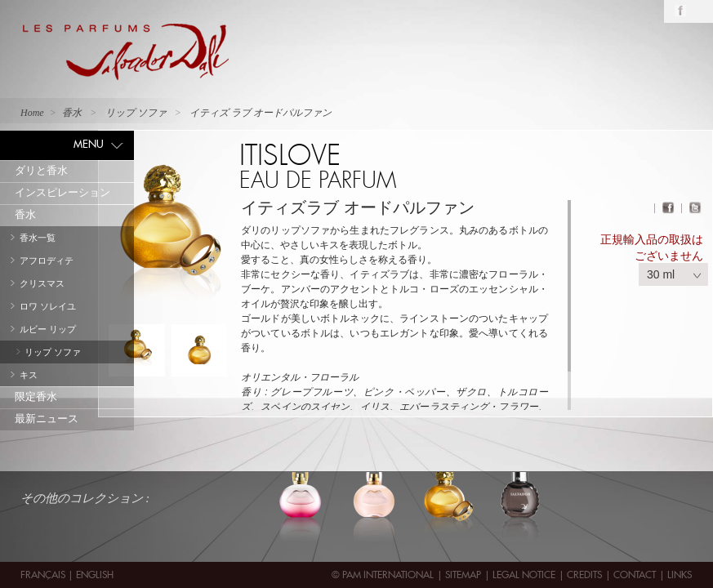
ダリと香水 (41, 170)
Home (32, 113)
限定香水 (36, 396)
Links (680, 575)
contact (635, 575)
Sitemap (463, 575)
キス (29, 375)
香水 (25, 214)
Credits (584, 575)
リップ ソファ (53, 352)
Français (44, 575)
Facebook (680, 11)
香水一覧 (38, 238)
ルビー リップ (48, 329)
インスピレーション (62, 192)
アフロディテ (47, 261)
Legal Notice (524, 575)
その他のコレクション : (85, 498)
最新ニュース (47, 419)
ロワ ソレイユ (48, 306)
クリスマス (42, 283)
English (95, 575)
